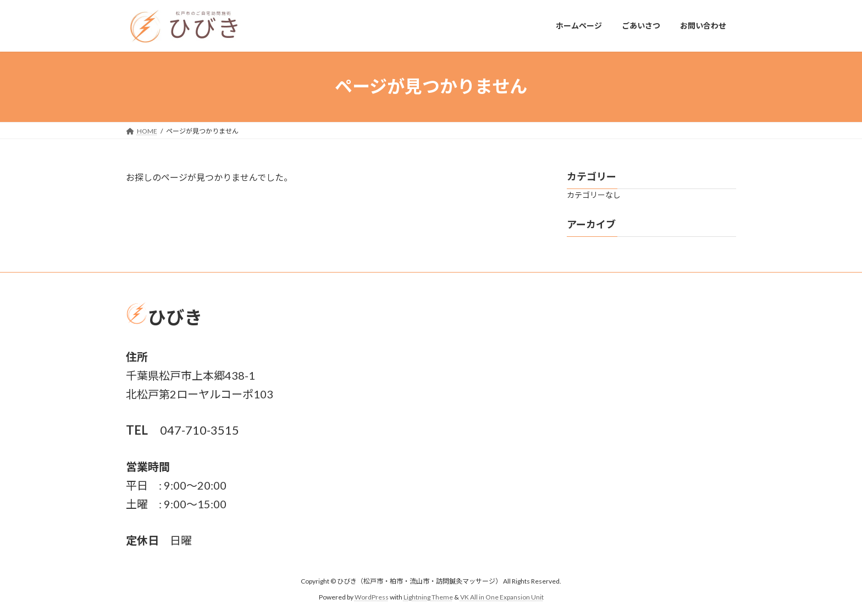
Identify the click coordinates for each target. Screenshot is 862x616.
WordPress (372, 597)
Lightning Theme (428, 597)
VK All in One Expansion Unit (502, 597)
